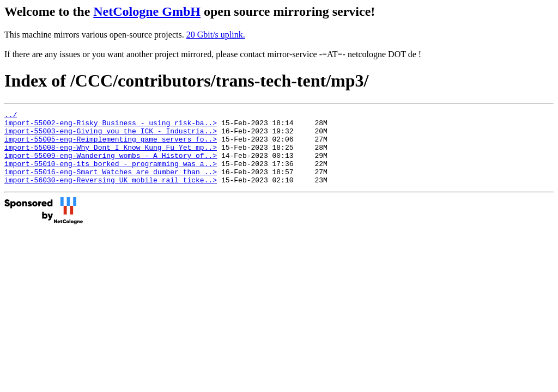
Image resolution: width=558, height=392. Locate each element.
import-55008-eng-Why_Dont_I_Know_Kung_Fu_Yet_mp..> (111, 155)
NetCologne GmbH (147, 11)
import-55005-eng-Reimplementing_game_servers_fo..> (111, 145)
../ (11, 116)
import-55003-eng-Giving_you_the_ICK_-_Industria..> (111, 136)
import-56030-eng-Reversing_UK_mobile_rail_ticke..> (111, 194)
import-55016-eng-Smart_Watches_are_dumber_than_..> (111, 185)
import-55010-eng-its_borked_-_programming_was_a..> (111, 175)
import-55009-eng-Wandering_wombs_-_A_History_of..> (111, 165)
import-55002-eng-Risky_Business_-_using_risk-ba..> (111, 126)
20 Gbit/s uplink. (216, 35)
